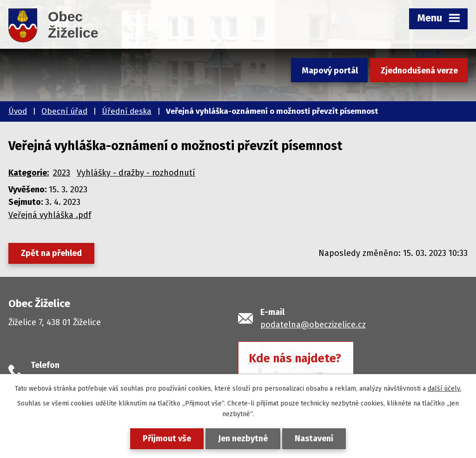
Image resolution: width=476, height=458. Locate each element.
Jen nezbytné (243, 438)
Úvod (18, 111)
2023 (62, 173)
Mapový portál (330, 71)
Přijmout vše (167, 438)
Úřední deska (127, 111)
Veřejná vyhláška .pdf (50, 215)
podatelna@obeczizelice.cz (313, 325)
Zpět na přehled (51, 253)
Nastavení (314, 438)
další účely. (444, 389)
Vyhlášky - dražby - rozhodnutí (136, 173)
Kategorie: (29, 173)
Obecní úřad (64, 111)
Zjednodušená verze (419, 71)
